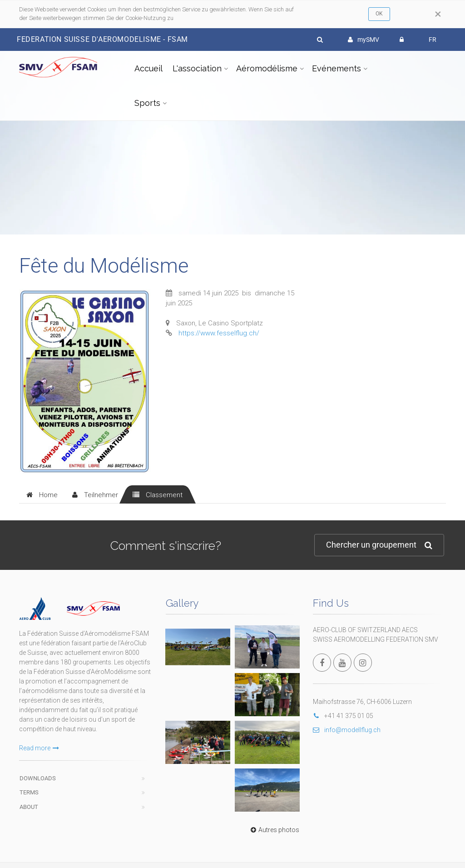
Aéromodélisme (267, 68)
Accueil (148, 68)
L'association (197, 68)
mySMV (364, 40)
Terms (29, 792)
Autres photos (274, 830)
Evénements (336, 68)
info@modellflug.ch (347, 730)
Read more (39, 748)
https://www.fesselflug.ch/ (219, 333)
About (29, 807)
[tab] (42, 494)
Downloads (38, 778)
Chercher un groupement (379, 545)
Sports (147, 103)
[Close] (438, 14)
